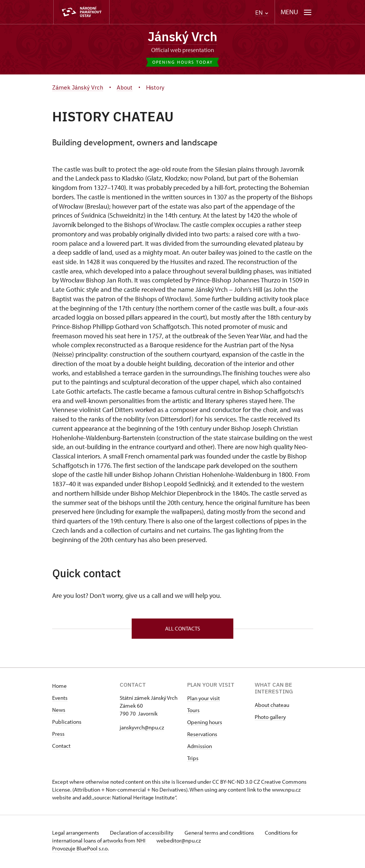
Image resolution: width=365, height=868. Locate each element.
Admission (200, 748)
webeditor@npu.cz (181, 843)
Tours (193, 712)
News (59, 712)
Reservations (202, 736)
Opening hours (205, 724)
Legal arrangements (76, 835)
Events (60, 700)
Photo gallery (270, 719)
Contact (61, 748)
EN (262, 13)
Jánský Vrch (183, 37)
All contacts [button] (182, 630)
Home (59, 688)
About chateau (272, 707)
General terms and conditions (224, 835)
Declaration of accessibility (144, 835)
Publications (67, 724)
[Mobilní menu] (296, 12)
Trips (193, 760)
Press (58, 736)
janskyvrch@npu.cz (142, 730)
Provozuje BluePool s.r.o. (80, 851)
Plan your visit (204, 700)
